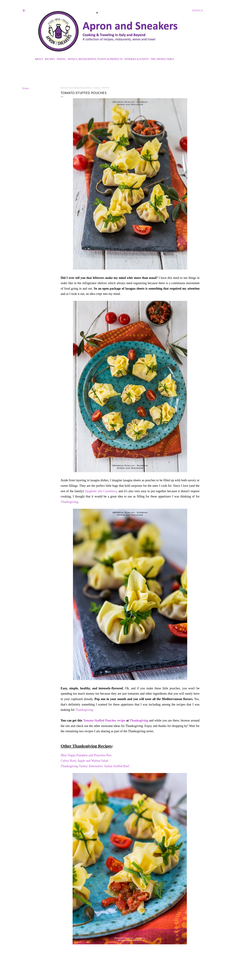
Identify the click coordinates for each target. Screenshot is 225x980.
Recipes (50, 59)
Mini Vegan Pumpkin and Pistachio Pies (86, 755)
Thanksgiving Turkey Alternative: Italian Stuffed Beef (95, 766)
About (39, 59)
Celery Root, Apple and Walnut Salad (85, 761)
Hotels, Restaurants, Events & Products (95, 59)
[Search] (198, 11)
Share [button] (25, 88)
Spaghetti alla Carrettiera (101, 491)
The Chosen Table (162, 59)
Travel (61, 59)
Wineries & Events (137, 59)
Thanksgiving (69, 502)
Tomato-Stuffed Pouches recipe (104, 720)
